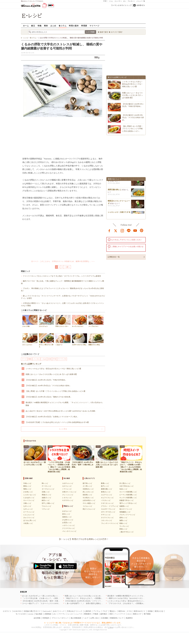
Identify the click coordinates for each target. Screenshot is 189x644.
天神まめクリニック (74, 611)
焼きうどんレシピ (89, 509)
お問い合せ (95, 618)
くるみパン (63, 339)
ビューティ (118, 1)
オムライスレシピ (107, 498)
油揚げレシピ (46, 498)
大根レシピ (27, 503)
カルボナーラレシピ (108, 509)
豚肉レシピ (27, 486)
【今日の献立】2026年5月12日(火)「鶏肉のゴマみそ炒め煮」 (49, 397)
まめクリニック (59, 611)
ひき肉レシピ (28, 492)
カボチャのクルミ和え (80, 339)
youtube (135, 230)
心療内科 (88, 611)
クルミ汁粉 (30, 321)
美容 (111, 614)
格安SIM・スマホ (125, 611)
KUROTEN (17, 611)
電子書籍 (147, 614)
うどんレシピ (87, 506)
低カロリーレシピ (126, 509)
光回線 (150, 611)
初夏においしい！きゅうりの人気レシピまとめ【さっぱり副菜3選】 (52, 374)
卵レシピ (45, 483)
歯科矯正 (104, 614)
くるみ (44, 359)
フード (24, 359)
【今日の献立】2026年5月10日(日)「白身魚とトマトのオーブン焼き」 (52, 417)
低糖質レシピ (124, 506)
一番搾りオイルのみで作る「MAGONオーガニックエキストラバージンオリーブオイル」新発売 (144, 598)
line (129, 230)
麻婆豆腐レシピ (107, 489)
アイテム (97, 611)
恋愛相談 (48, 614)
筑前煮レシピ (87, 495)
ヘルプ (86, 618)
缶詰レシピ (123, 489)
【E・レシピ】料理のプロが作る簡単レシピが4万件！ (83, 539)
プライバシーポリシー (60, 618)
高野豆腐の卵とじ (115, 191)
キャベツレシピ (29, 500)
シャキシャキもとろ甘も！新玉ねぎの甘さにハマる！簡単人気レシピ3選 (53, 369)
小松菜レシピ (28, 523)
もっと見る (63, 429)
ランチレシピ (124, 526)
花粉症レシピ (67, 517)
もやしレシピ (28, 509)
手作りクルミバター (63, 321)
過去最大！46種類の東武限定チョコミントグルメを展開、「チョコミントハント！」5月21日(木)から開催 (64, 404)
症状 (50, 359)
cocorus (31, 614)
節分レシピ (66, 514)
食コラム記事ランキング (31, 364)
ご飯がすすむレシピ (127, 532)
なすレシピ (27, 506)
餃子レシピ (105, 486)
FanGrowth (47, 611)
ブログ (105, 611)
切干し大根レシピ (48, 503)
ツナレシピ (46, 509)
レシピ (70, 614)
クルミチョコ (46, 321)
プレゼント (131, 1)
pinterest (142, 230)
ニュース (79, 614)
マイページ (94, 26)
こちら (110, 627)
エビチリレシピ (107, 495)
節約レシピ (123, 518)
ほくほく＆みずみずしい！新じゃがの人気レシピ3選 (42, 596)
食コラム (63, 26)
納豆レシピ (46, 500)
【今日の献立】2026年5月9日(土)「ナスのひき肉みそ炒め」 (48, 386)
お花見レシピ (67, 523)
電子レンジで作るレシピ (128, 503)
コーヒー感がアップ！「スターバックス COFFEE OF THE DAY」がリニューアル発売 (54, 603)
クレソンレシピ (68, 495)
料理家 (84, 26)
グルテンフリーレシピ (127, 515)
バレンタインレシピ (69, 531)
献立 (33, 26)
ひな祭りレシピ (68, 520)
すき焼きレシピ (88, 498)
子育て (105, 1)
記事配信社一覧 (114, 257)
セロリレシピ (67, 486)
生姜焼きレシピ (88, 489)
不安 (55, 359)
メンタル (36, 359)
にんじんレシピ (29, 515)
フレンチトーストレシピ (110, 523)
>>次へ (67, 267)
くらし (111, 1)
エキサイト (141, 5)
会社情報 (37, 618)
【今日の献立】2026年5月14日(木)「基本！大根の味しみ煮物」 (46, 601)
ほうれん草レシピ (30, 520)
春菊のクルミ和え (96, 339)
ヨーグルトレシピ (48, 489)
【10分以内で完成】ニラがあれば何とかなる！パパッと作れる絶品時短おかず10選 (57, 422)
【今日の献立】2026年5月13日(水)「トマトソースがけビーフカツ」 (90, 601)
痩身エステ (137, 614)
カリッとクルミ (30, 339)
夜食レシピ (123, 529)
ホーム (26, 26)
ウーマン (62, 614)
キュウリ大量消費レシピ (128, 498)
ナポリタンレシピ (107, 503)
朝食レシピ (123, 523)
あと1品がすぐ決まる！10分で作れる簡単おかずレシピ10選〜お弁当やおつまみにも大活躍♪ (61, 411)
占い (125, 1)
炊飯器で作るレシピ (127, 500)
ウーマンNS (62, 359)
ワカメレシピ (46, 506)
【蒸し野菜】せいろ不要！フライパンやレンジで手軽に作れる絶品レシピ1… (132, 129)
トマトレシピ (67, 489)
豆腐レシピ (46, 492)
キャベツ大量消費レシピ (128, 492)
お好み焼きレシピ (89, 500)
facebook (109, 230)
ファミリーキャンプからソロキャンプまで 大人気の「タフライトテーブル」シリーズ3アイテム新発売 (62, 276)
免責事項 (129, 618)
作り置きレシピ (125, 483)
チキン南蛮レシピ (89, 503)
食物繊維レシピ (125, 512)
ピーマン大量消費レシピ (128, 495)
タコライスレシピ (107, 518)
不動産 (96, 614)
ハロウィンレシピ (69, 525)
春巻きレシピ (106, 492)
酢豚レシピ (105, 483)
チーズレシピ (46, 486)
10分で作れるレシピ (127, 486)
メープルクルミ (96, 321)
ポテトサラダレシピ (108, 512)
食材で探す (104, 32)
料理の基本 (74, 26)
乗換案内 (88, 614)
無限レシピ (123, 520)
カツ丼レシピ (87, 486)
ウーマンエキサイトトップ (121, 5)
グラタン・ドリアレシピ (110, 506)
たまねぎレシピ (29, 498)
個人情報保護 (76, 618)
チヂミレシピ (106, 515)
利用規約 (46, 618)
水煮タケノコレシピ (69, 492)
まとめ (53, 26)
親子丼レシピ (87, 483)
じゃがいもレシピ (30, 495)
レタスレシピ (67, 498)
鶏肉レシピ (27, 489)
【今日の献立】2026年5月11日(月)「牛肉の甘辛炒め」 (46, 380)
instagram (122, 230)
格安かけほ (159, 611)
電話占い (113, 611)
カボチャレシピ (68, 483)
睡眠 (30, 359)
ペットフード (120, 614)
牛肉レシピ (27, 483)
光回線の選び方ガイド (32, 611)
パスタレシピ (106, 500)
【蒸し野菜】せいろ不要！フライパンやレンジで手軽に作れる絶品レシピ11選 (55, 391)
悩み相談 (39, 614)
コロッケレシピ (107, 520)
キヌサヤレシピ (68, 500)
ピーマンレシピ (29, 512)
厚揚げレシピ (46, 495)
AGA (129, 614)
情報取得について (117, 618)
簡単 (46, 26)
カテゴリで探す (117, 32)
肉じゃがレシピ (88, 492)
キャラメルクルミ (80, 321)
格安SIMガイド (140, 611)
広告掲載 (104, 618)
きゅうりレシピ (29, 518)
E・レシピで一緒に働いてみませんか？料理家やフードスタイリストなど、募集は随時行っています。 (83, 623)
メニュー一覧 (141, 1)
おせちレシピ (67, 511)
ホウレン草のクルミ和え (46, 340)
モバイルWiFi (21, 614)
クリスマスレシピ (69, 528)
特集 (40, 26)
